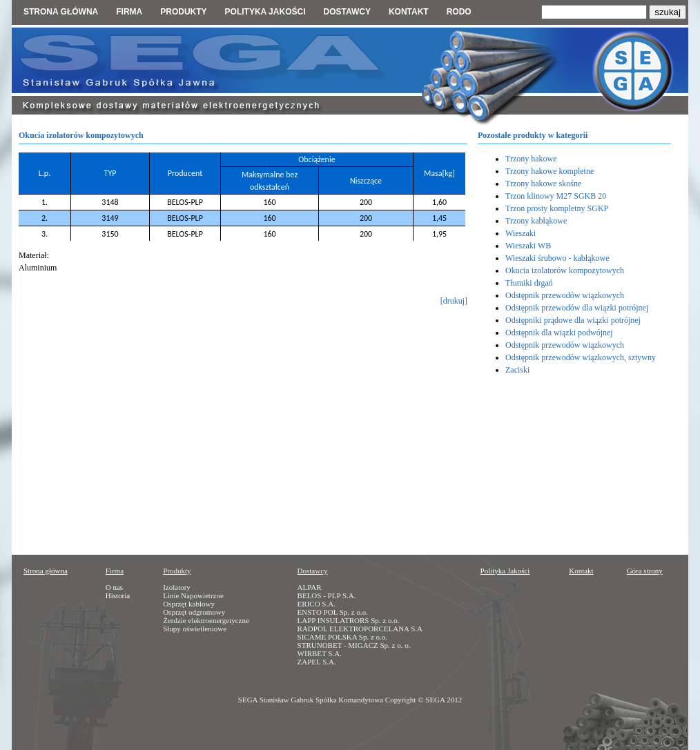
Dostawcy (347, 12)
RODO (459, 12)
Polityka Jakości (505, 571)
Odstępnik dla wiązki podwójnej (559, 333)
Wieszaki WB (528, 246)
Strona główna (61, 12)
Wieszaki (521, 233)
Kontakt (409, 12)
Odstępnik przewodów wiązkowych (565, 295)
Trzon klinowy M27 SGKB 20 (556, 196)
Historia (118, 595)
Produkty (183, 12)
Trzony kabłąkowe (536, 221)
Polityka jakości (265, 12)
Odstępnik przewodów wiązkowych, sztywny (581, 357)
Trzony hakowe (531, 159)
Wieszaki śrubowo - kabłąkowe (557, 258)
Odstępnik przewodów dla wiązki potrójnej (577, 308)
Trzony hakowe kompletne (550, 171)
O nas (114, 587)
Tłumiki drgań (529, 283)
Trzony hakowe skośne (543, 184)
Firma (129, 12)
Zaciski (517, 370)
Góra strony (645, 571)
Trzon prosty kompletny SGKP (557, 208)
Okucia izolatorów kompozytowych (565, 270)
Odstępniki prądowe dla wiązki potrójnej (573, 320)
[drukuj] (454, 301)
